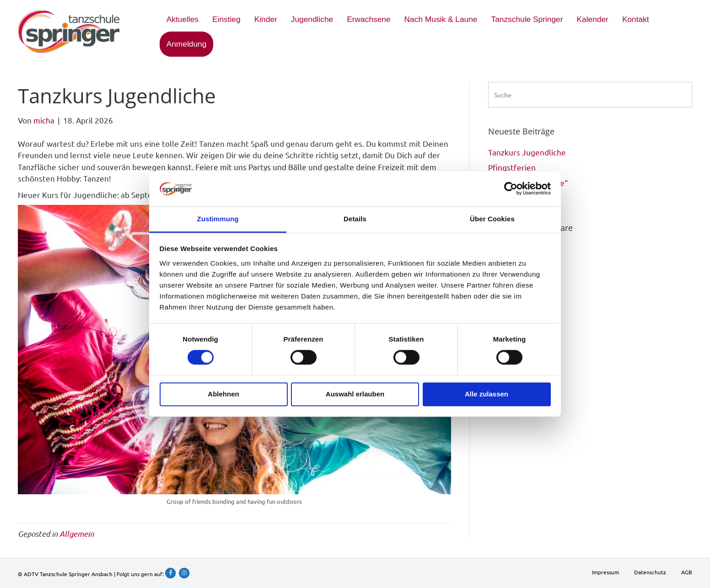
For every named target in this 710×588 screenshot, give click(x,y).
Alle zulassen (487, 394)
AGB (687, 572)
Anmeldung (187, 44)
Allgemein (77, 534)
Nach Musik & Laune (441, 19)
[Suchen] (590, 95)
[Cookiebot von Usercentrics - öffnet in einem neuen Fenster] (511, 189)
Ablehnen (223, 394)
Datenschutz (650, 572)
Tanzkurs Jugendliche (527, 152)
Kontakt (636, 19)
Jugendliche (312, 19)
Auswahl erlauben (355, 394)
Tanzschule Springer (527, 19)
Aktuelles (183, 19)
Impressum (605, 572)
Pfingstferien (512, 167)
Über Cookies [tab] (492, 219)
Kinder (266, 19)
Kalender (593, 19)
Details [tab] (355, 219)
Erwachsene (368, 19)
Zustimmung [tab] (218, 219)
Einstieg (226, 19)
